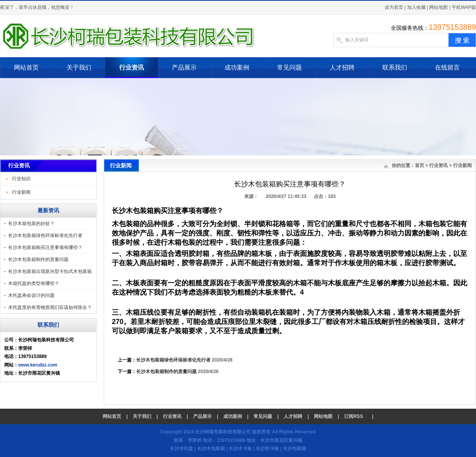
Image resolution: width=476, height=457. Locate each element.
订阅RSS (354, 416)
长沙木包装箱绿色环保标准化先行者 (45, 235)
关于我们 (79, 67)
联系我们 (395, 67)
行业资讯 (132, 67)
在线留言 (447, 67)
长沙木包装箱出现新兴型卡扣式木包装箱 (50, 271)
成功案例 (237, 67)
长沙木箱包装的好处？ (31, 223)
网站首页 (26, 67)
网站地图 (438, 7)
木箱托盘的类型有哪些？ (34, 283)
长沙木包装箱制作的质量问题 (38, 259)
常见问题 (289, 67)
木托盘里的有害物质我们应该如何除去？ (50, 307)
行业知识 (21, 179)
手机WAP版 (464, 7)
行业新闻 (21, 192)
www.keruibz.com (38, 365)
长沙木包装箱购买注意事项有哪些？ (45, 247)
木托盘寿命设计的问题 (31, 295)
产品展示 (184, 67)
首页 (419, 165)
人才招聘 (342, 67)
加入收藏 (416, 7)
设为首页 (394, 7)
